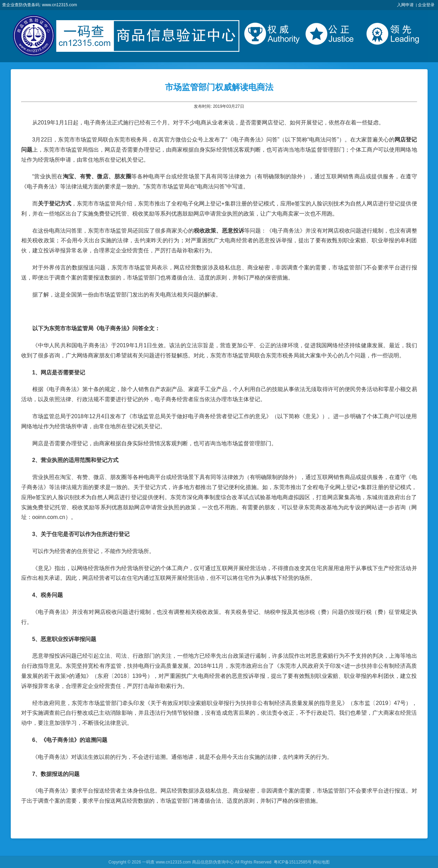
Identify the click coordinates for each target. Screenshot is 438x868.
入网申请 (405, 5)
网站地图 (321, 862)
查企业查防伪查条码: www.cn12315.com (39, 5)
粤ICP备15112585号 (293, 862)
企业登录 (426, 5)
